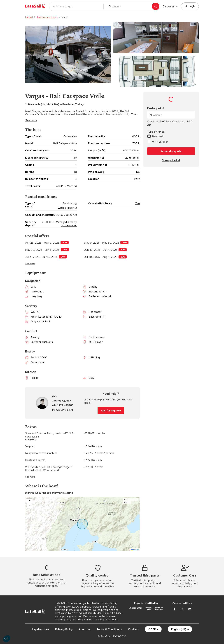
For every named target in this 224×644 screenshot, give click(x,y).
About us (85, 629)
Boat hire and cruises (47, 17)
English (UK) (179, 629)
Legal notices (41, 629)
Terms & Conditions (109, 629)
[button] (171, 6)
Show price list (171, 160)
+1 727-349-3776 (62, 410)
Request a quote (171, 151)
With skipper (160, 142)
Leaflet (135, 550)
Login (190, 6)
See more (30, 264)
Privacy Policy (64, 629)
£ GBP (152, 629)
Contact (133, 629)
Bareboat (158, 136)
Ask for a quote (111, 410)
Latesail (29, 17)
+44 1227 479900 (62, 405)
